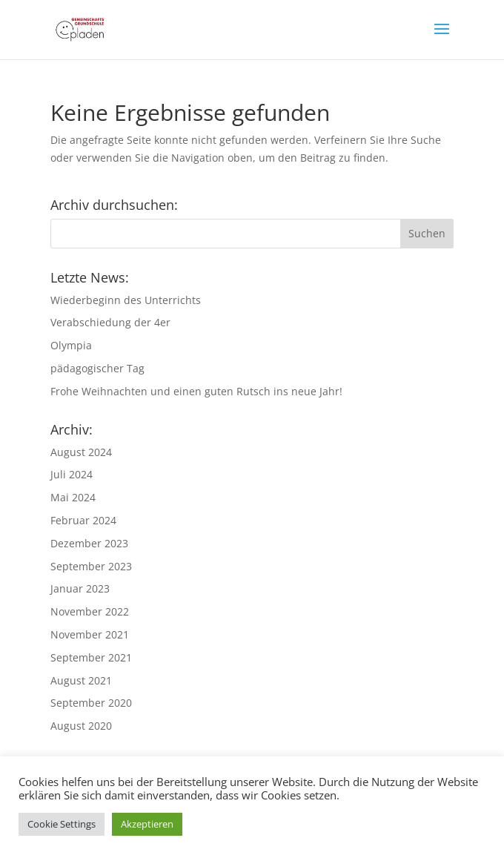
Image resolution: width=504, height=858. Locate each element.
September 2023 (91, 566)
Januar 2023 (80, 588)
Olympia (71, 345)
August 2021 (81, 680)
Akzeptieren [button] (147, 824)
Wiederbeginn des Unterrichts (126, 300)
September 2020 (91, 703)
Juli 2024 (72, 474)
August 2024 (81, 452)
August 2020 (81, 726)
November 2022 (90, 611)
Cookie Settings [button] (62, 824)
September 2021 (91, 657)
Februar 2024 (83, 520)
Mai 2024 (73, 497)
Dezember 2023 (89, 543)
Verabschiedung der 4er (110, 322)
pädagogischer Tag (97, 368)
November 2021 (90, 634)
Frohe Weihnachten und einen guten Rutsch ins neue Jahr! (196, 391)
